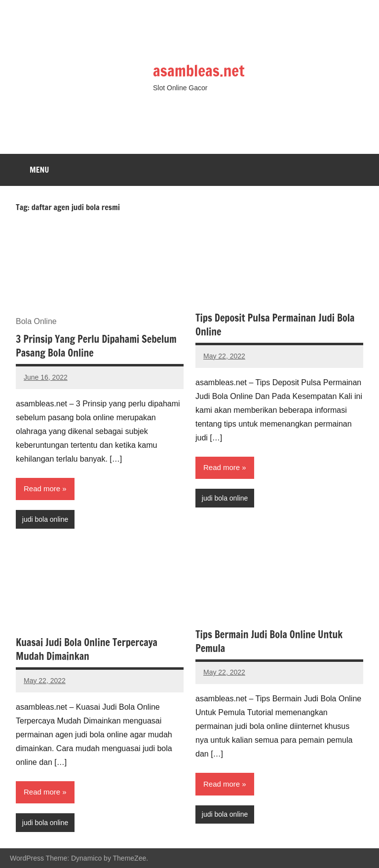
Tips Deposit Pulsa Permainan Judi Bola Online (275, 325)
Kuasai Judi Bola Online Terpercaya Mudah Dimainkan (87, 649)
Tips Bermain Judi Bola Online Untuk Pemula (269, 641)
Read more (42, 488)
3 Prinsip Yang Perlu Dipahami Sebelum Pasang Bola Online (96, 346)
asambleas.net (200, 71)
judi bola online (45, 519)
